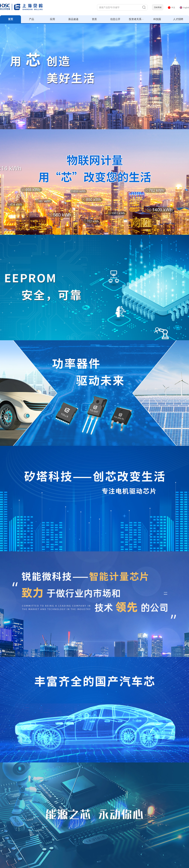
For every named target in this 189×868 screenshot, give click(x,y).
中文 (172, 8)
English (184, 8)
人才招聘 (178, 19)
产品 (31, 19)
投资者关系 (136, 19)
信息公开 (115, 19)
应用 (52, 19)
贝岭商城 (158, 7)
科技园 (157, 19)
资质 (94, 19)
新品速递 (73, 19)
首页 (11, 19)
